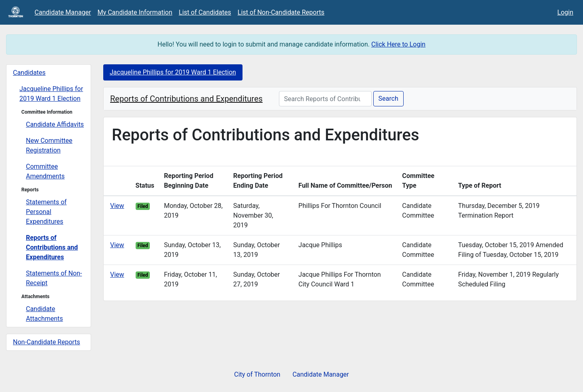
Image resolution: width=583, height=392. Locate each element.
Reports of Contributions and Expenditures (52, 247)
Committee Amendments (45, 171)
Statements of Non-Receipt (54, 278)
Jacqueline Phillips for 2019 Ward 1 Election (51, 94)
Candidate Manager (63, 12)
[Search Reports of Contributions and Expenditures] (325, 99)
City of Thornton (257, 374)
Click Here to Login (398, 44)
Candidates (29, 73)
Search (388, 99)
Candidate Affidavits (55, 124)
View (117, 206)
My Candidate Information (135, 12)
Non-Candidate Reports (47, 342)
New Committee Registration (49, 145)
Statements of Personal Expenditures (46, 212)
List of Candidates (205, 12)
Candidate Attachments (45, 314)
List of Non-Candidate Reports (281, 12)
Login (565, 12)
